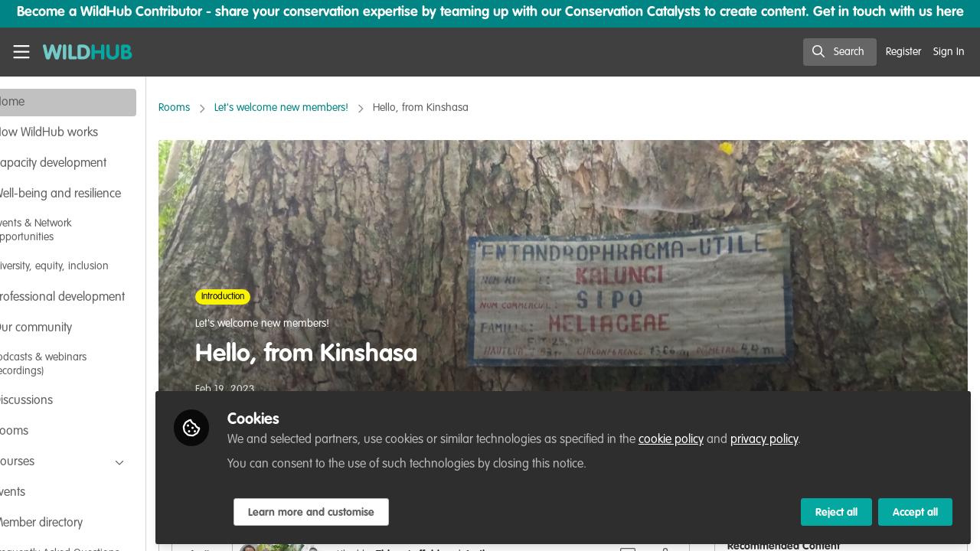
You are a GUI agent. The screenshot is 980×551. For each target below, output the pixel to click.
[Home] (81, 52)
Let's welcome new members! (331, 108)
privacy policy (814, 438)
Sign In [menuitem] (949, 52)
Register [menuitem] (903, 52)
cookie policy (721, 438)
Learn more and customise (361, 510)
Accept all (915, 510)
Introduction (273, 297)
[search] (840, 52)
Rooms (224, 108)
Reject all (836, 510)
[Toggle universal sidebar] (21, 52)
